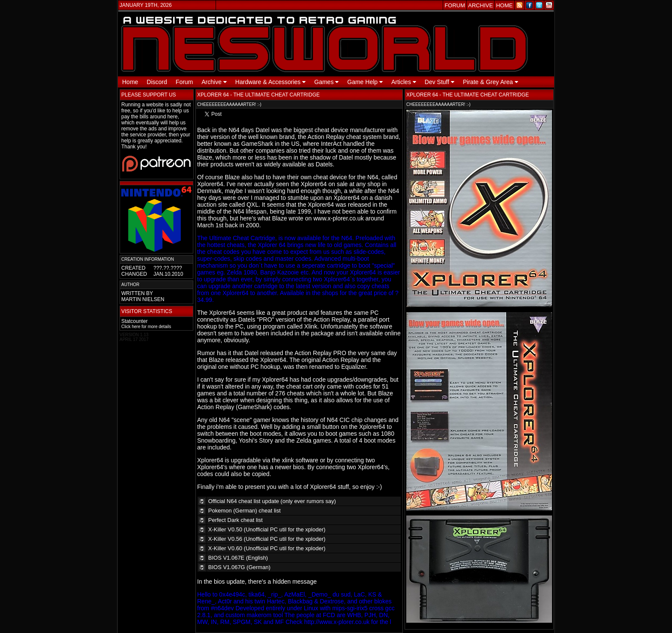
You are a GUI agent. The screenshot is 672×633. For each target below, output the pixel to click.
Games (326, 82)
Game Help (365, 82)
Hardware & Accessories (270, 82)
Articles (404, 82)
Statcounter (134, 321)
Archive (214, 82)
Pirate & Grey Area (490, 82)
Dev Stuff (439, 82)
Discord (157, 82)
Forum (184, 82)
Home (130, 82)
